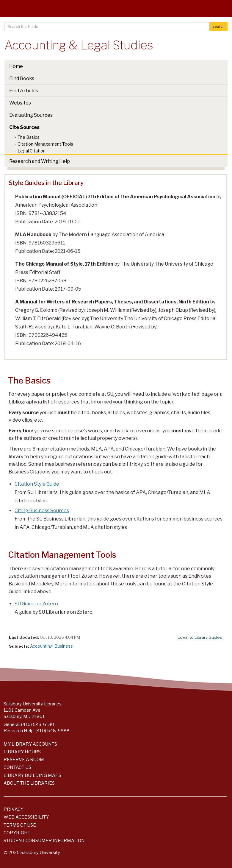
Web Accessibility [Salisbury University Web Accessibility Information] (26, 817)
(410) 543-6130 (38, 724)
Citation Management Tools (45, 144)
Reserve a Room (24, 760)
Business (64, 646)
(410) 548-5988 (52, 731)
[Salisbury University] (116, 15)
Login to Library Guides (200, 637)
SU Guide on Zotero (36, 604)
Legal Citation (32, 151)
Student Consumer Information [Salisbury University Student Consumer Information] (44, 841)
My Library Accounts (30, 744)
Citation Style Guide (37, 484)
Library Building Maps (32, 775)
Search (218, 26)
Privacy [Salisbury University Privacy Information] (14, 809)
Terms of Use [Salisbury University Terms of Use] (20, 825)
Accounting (41, 646)
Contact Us (17, 767)
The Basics (29, 137)
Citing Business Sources (42, 511)
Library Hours (22, 752)
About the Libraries (29, 783)
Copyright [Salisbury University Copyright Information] (17, 833)
